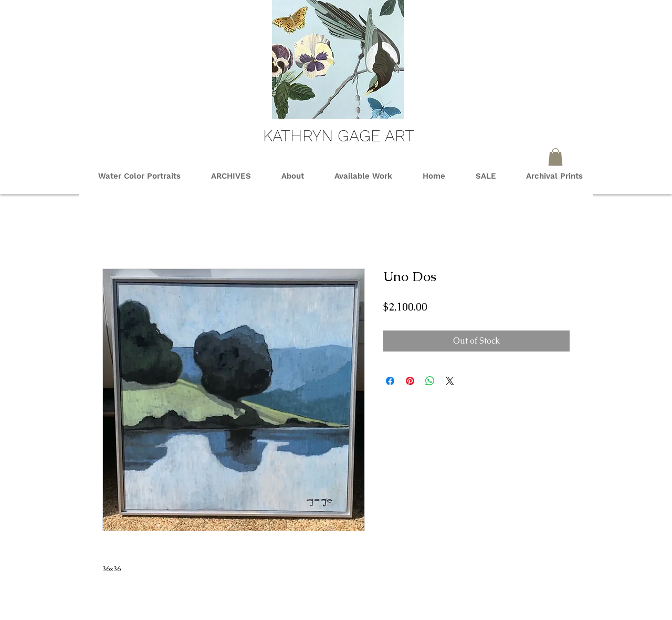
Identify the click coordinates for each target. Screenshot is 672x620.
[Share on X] (450, 381)
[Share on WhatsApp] (430, 381)
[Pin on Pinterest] (410, 381)
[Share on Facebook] (390, 381)
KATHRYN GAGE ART (339, 136)
